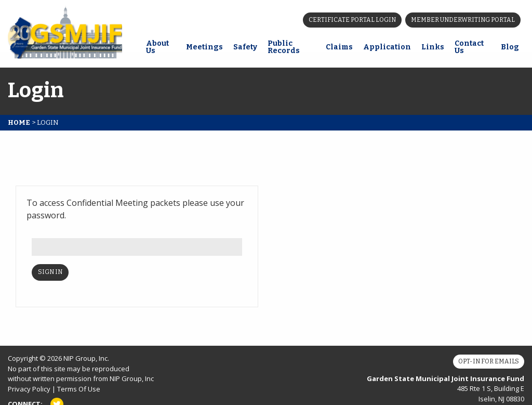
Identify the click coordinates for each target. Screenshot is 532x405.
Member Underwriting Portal (463, 20)
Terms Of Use (79, 389)
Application (387, 47)
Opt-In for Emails (489, 361)
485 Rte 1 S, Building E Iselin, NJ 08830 (445, 389)
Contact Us (469, 47)
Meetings (204, 47)
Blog (510, 47)
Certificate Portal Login (352, 20)
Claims (339, 47)
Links (433, 47)
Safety (245, 47)
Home (19, 122)
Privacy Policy (29, 389)
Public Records (284, 47)
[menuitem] (161, 48)
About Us (157, 47)
